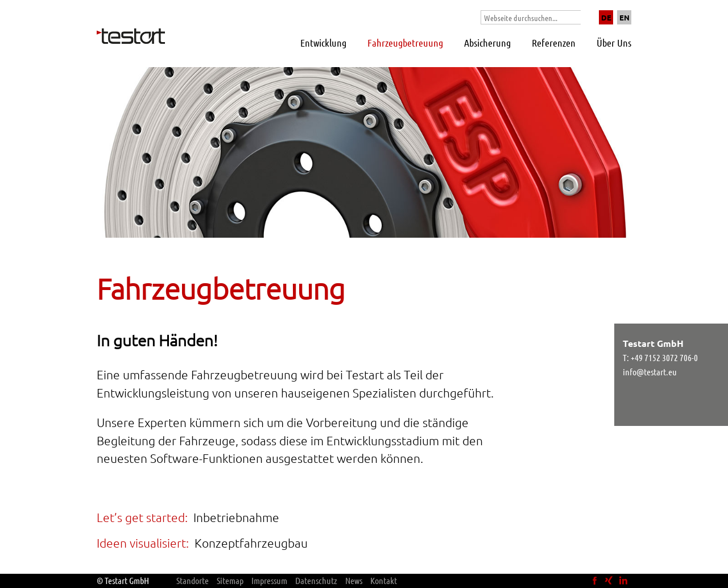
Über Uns (614, 43)
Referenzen (554, 43)
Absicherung (487, 43)
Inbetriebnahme (236, 517)
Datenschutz (316, 580)
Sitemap (230, 580)
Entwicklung (323, 43)
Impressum (269, 580)
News (354, 580)
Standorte (193, 580)
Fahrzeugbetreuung (405, 43)
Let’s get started (141, 517)
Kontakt (384, 580)
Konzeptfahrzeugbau (251, 543)
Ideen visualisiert (141, 543)
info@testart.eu (650, 372)
